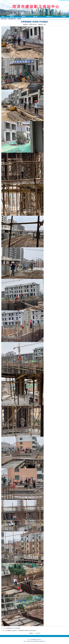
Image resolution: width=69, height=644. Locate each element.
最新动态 (24, 17)
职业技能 (64, 17)
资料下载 (35, 17)
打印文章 (38, 633)
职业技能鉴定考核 (12, 19)
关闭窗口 (31, 633)
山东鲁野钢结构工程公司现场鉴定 (13, 628)
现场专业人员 (49, 17)
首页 (3, 17)
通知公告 (12, 17)
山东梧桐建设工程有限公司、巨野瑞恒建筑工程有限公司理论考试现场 (21, 631)
